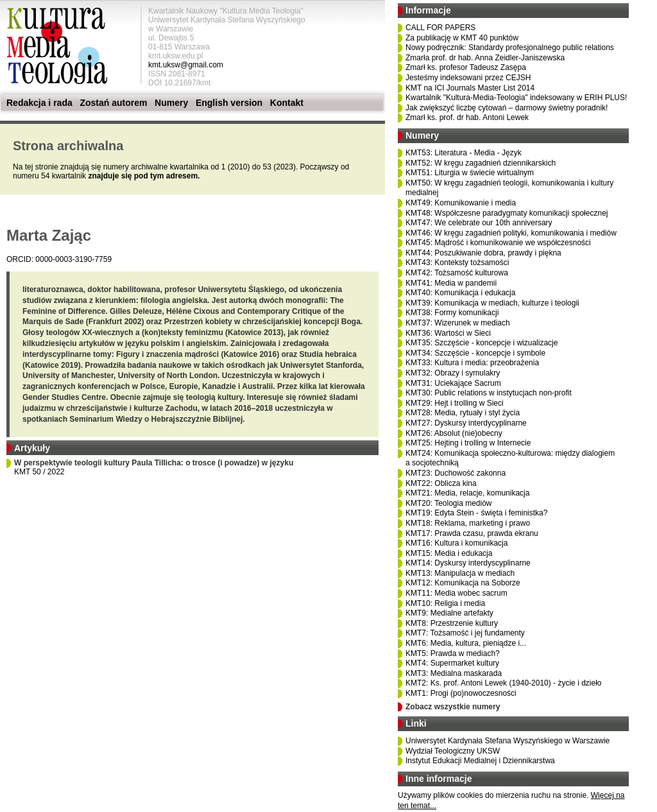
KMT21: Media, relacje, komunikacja (467, 493)
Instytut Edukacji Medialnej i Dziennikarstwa (480, 761)
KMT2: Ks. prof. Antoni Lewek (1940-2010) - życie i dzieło (503, 683)
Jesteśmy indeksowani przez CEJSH (468, 78)
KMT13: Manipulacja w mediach (460, 573)
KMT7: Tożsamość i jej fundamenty (465, 633)
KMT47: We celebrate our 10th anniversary (479, 223)
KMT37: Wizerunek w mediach (458, 323)
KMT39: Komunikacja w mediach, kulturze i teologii (492, 303)
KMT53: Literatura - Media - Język (464, 153)
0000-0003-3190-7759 (73, 259)
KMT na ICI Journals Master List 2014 (470, 88)
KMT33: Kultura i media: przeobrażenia (472, 363)
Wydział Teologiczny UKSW (453, 751)
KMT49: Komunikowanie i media (461, 203)
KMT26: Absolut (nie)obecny (454, 433)
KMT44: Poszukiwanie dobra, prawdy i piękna (483, 253)
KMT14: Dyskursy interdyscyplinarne (468, 563)
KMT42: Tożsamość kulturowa (457, 273)
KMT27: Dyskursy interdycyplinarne (466, 423)
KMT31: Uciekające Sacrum (453, 383)
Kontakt (287, 103)
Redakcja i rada (39, 103)
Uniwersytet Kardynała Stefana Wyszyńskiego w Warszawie (508, 741)
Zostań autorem (113, 103)
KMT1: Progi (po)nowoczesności (461, 693)
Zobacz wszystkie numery (453, 707)
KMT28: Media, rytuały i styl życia (463, 413)
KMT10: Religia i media (445, 603)
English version (229, 103)
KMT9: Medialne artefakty (449, 613)
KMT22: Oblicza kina (441, 483)
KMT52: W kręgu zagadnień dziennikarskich (481, 163)
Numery (171, 103)
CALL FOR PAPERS (440, 28)
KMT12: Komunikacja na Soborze (463, 583)
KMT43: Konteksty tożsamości (457, 263)
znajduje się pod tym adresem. (144, 176)
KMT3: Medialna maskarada (454, 673)
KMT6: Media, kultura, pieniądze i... (466, 643)
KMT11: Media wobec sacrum (456, 593)
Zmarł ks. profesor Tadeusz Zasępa (466, 67)
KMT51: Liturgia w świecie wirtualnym (470, 173)
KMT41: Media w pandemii (451, 283)
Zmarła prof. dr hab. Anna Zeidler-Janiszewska (485, 58)
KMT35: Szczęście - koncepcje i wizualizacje (482, 343)
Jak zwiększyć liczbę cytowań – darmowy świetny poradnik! (507, 108)
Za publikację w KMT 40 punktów (462, 38)
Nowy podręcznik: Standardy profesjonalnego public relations (510, 48)
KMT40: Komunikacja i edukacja (460, 293)
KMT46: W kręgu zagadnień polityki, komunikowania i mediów (511, 233)
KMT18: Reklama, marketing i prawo (468, 523)
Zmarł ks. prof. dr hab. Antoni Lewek (467, 117)
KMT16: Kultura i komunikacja (456, 543)
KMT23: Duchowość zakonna (456, 473)
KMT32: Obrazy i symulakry (453, 373)
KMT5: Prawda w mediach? (453, 653)
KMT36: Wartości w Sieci (448, 333)
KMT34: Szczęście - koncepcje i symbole (475, 353)
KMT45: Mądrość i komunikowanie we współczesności (498, 243)
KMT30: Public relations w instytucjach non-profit (489, 393)
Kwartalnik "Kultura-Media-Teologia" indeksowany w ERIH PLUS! (516, 98)
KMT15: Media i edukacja (449, 553)
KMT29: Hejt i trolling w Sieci (455, 403)
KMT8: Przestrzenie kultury (452, 623)
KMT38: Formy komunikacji (452, 313)
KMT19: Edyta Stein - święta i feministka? (476, 513)
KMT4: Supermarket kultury (452, 663)
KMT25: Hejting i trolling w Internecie (468, 443)
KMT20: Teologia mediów (449, 503)
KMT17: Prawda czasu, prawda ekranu (472, 533)
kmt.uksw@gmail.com (186, 65)
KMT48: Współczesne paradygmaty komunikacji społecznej (507, 213)
